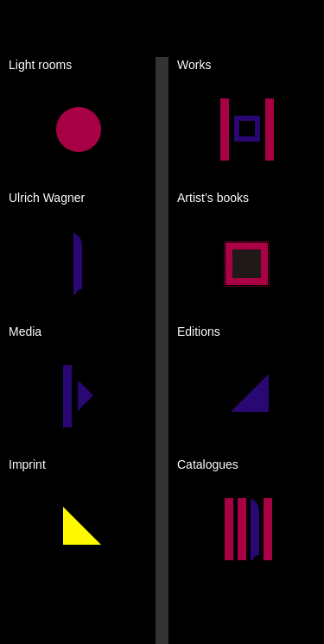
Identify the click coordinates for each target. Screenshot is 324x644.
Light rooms (40, 65)
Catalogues (208, 464)
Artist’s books (213, 198)
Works (194, 65)
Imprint (27, 464)
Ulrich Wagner (47, 198)
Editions (199, 331)
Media (25, 331)
